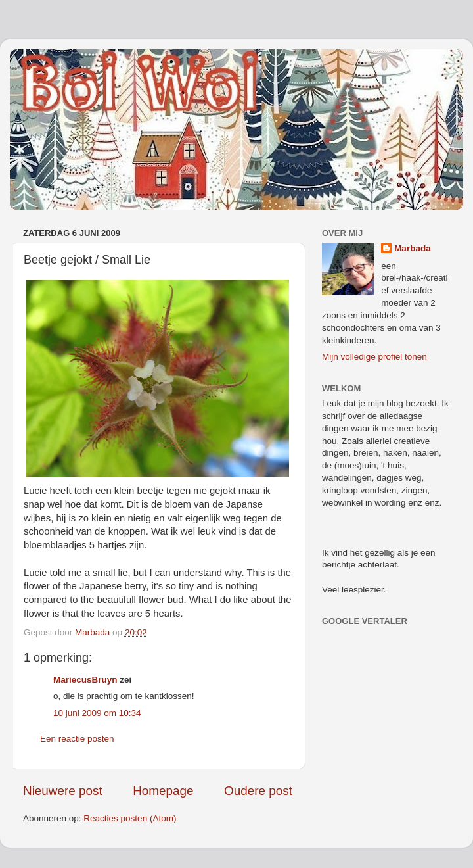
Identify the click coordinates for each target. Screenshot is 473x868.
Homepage (163, 791)
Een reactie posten (77, 739)
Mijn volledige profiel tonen (374, 357)
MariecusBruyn (85, 680)
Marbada (413, 248)
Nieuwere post (63, 791)
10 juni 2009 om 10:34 (97, 713)
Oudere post (258, 791)
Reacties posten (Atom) (130, 818)
